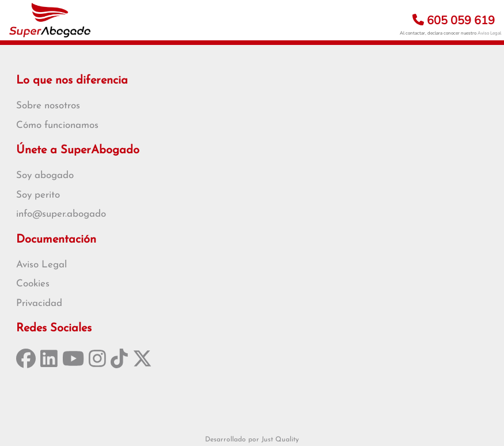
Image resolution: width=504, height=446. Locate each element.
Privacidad (39, 303)
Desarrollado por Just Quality (252, 440)
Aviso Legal (489, 33)
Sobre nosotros (48, 106)
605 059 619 (454, 20)
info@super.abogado (61, 214)
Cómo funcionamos (57, 125)
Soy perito (38, 195)
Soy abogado (45, 175)
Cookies (33, 284)
